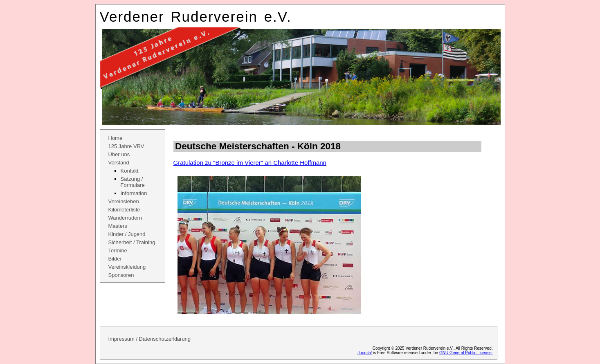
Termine (118, 251)
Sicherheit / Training (132, 242)
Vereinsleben (124, 201)
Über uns (119, 154)
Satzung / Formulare (133, 182)
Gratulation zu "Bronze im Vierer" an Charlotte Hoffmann (250, 163)
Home (116, 138)
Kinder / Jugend (127, 234)
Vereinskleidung (127, 267)
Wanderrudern (125, 218)
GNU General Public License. (466, 353)
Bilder (115, 259)
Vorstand (119, 163)
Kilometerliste (124, 210)
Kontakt (130, 171)
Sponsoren (121, 275)
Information (134, 193)
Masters (118, 226)
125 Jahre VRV (126, 146)
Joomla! (365, 353)
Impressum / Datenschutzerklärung (150, 339)
